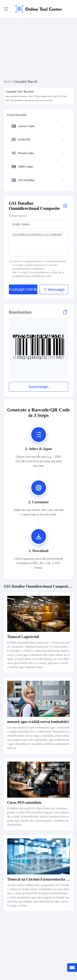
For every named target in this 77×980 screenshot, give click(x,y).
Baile (7, 82)
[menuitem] (38, 127)
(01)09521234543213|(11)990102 (39, 244)
